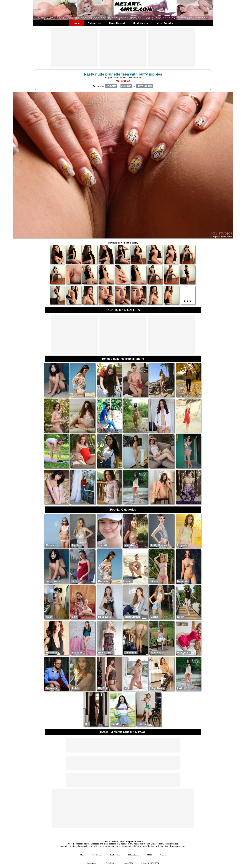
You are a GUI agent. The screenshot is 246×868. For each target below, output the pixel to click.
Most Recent (117, 23)
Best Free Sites (115, 855)
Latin (180, 688)
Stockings (51, 653)
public (76, 688)
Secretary (51, 688)
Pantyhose (184, 653)
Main (82, 855)
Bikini (154, 581)
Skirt (75, 617)
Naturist (129, 545)
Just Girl (103, 545)
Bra (87, 724)
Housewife (104, 617)
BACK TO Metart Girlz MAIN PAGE (123, 732)
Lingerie (182, 545)
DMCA (149, 855)
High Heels (157, 688)
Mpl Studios (123, 81)
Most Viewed (141, 23)
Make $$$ (128, 863)
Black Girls (105, 653)
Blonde (50, 545)
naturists (183, 581)
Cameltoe (130, 653)
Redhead (156, 653)
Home (76, 23)
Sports (115, 724)
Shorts (142, 724)
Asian (49, 617)
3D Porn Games (133, 855)
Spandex (77, 653)
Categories (95, 23)
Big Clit (103, 688)
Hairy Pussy (53, 581)
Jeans (154, 617)
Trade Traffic (110, 863)
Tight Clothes (133, 617)
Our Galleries (97, 855)
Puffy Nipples (159, 545)
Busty (75, 581)
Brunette (103, 581)
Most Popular (165, 23)
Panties (76, 545)
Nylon (181, 617)
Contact (163, 855)
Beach (128, 581)
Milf (127, 688)
